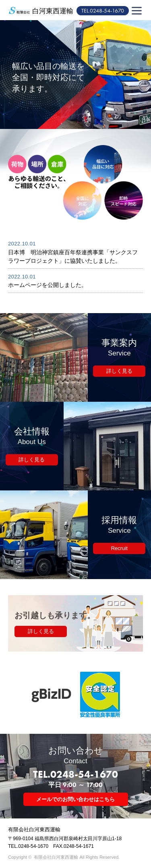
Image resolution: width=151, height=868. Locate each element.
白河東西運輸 (53, 11)
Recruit (119, 548)
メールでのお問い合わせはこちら (75, 799)
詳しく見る (119, 371)
